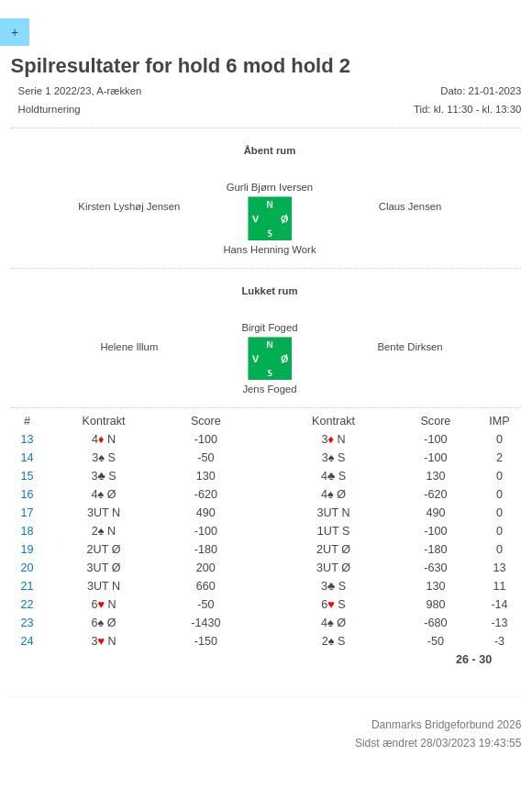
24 (28, 641)
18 (28, 531)
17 (28, 513)
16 (28, 495)
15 (28, 476)
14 (28, 458)
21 (28, 586)
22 (28, 605)
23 (28, 623)
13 (28, 439)
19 (28, 550)
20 (28, 568)
